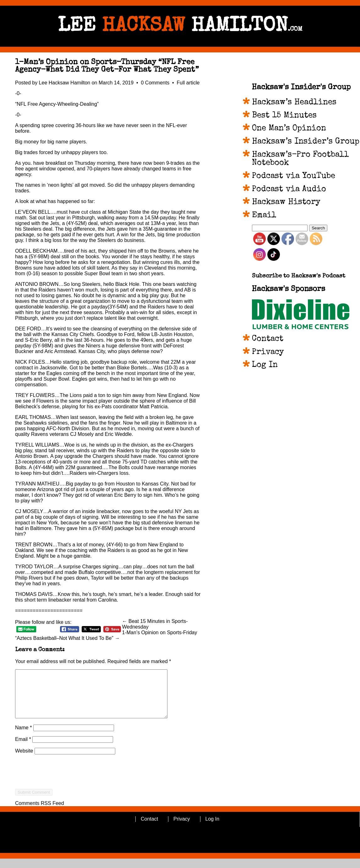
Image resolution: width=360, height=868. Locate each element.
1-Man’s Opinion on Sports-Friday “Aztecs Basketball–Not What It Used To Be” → (106, 635)
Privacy (268, 352)
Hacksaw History (286, 202)
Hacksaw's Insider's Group (301, 88)
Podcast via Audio (289, 190)
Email (23, 749)
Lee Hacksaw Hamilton (65, 83)
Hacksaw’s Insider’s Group (306, 142)
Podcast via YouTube (294, 176)
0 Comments (156, 83)
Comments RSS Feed (40, 813)
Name (23, 737)
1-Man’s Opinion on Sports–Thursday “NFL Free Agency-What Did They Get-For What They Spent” (107, 66)
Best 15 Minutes (284, 116)
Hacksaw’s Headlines (294, 103)
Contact (268, 339)
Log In (265, 365)
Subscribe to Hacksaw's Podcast (299, 276)
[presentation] (63, 792)
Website (24, 760)
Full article (188, 83)
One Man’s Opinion (289, 129)
